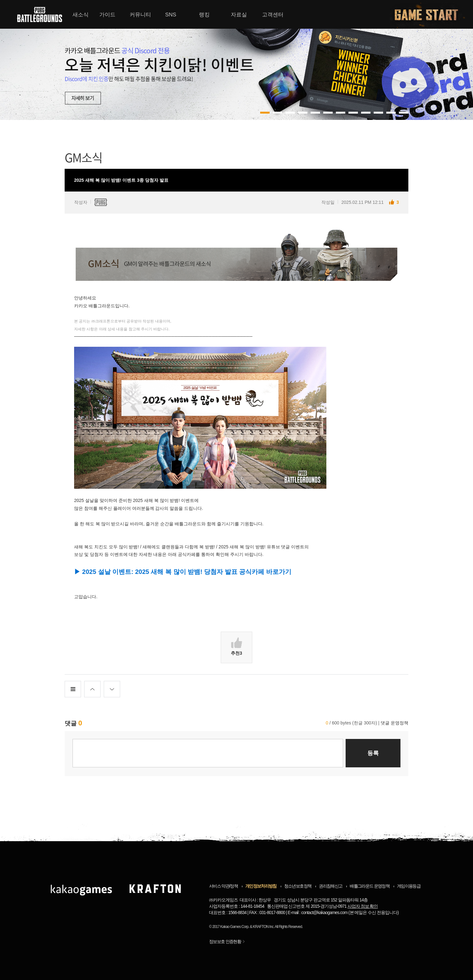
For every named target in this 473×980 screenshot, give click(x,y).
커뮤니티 (140, 15)
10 (391, 113)
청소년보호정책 (298, 886)
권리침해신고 (330, 886)
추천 (237, 646)
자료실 (239, 15)
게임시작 (430, 14)
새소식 (81, 15)
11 (404, 113)
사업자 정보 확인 (363, 906)
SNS (171, 15)
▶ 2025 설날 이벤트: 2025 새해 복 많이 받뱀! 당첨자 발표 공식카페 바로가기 (183, 572)
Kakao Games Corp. (235, 927)
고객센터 (273, 15)
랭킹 (204, 15)
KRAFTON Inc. (264, 927)
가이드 (107, 15)
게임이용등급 (409, 886)
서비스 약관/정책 (223, 886)
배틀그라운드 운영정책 (370, 886)
